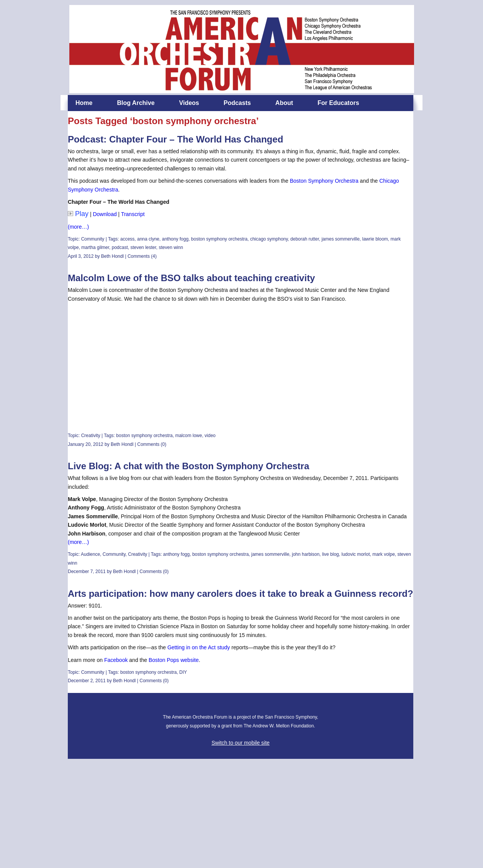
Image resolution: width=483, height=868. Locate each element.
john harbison (306, 554)
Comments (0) (152, 444)
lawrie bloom (375, 239)
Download (105, 214)
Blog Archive (136, 103)
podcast (120, 247)
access (127, 239)
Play (78, 214)
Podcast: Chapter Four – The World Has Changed (175, 139)
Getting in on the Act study (199, 647)
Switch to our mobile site (241, 743)
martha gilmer (95, 247)
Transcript (133, 214)
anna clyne (148, 239)
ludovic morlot (355, 554)
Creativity (91, 436)
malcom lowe (188, 436)
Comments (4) (142, 256)
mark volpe (384, 554)
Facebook (116, 660)
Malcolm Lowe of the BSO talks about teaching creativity (191, 278)
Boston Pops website (174, 660)
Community (93, 239)
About (284, 103)
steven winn (171, 247)
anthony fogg (175, 239)
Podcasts (237, 103)
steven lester (143, 247)
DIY (183, 672)
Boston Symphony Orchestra (324, 181)
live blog (331, 554)
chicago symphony (269, 239)
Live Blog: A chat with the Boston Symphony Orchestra (188, 466)
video (210, 436)
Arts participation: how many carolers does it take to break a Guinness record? (241, 594)
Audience (90, 554)
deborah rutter (305, 239)
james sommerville (340, 239)
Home (84, 103)
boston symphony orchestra (219, 239)
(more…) (78, 227)
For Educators (338, 103)
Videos (189, 103)
